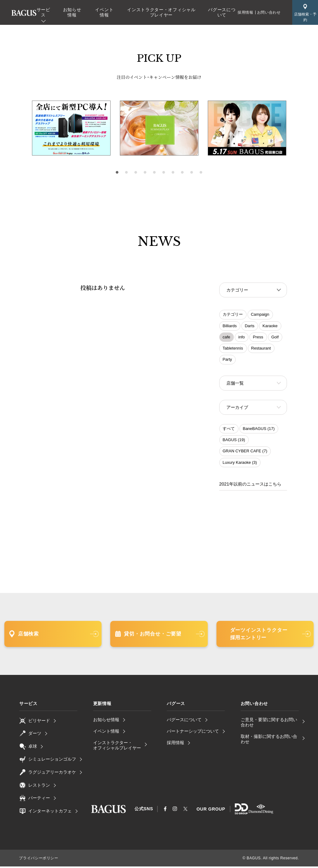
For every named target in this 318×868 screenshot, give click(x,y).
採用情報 (245, 12)
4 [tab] (145, 173)
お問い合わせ (269, 12)
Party (227, 360)
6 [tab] (164, 173)
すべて (229, 430)
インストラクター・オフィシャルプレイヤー (161, 12)
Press (258, 338)
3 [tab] (136, 173)
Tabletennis (233, 349)
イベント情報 (104, 12)
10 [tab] (201, 173)
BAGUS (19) (234, 442)
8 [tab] (182, 173)
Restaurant (261, 349)
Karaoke (270, 326)
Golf (275, 338)
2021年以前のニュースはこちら (250, 486)
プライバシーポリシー (39, 860)
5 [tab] (154, 173)
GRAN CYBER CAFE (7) (245, 453)
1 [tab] (117, 173)
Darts (250, 326)
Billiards (230, 326)
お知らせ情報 (72, 12)
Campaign (260, 315)
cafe (227, 338)
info (241, 338)
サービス (43, 12)
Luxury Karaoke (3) (240, 464)
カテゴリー (233, 315)
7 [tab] (173, 173)
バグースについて (222, 12)
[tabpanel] (159, 128)
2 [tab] (126, 173)
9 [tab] (192, 173)
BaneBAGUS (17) (259, 430)
